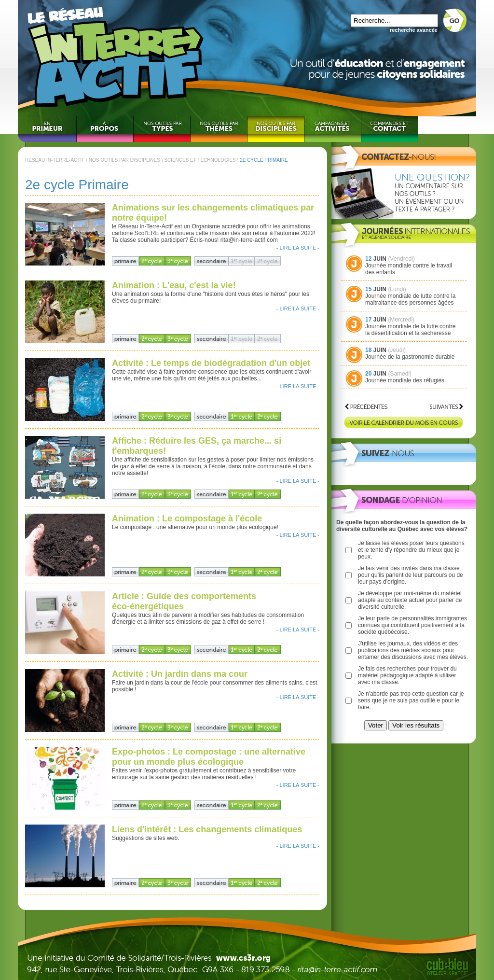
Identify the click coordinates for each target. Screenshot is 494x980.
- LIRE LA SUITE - (298, 248)
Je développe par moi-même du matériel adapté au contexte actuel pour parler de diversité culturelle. (410, 600)
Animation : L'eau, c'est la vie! (174, 285)
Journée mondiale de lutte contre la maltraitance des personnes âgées (410, 299)
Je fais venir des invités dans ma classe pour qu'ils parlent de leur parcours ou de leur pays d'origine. (411, 575)
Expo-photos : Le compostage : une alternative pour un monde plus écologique (209, 757)
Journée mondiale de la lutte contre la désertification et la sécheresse (410, 330)
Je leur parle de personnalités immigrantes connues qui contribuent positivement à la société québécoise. (412, 625)
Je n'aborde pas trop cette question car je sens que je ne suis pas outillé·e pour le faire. (411, 700)
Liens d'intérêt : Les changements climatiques (207, 829)
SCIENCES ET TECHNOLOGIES (200, 160)
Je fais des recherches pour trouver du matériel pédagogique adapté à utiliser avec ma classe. (407, 675)
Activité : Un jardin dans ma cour (180, 674)
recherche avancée (414, 30)
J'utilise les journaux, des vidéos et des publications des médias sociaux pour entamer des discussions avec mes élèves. (413, 650)
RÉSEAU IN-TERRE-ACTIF (55, 160)
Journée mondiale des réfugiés (405, 380)
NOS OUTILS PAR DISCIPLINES (124, 160)
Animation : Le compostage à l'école (187, 518)
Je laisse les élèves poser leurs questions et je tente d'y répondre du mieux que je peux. (411, 550)
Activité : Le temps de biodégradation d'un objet (211, 363)
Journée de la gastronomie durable (410, 357)
